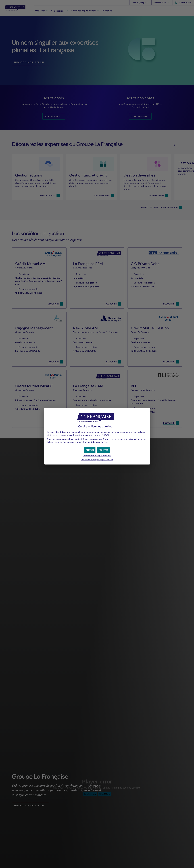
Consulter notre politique (97, 460)
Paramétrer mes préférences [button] (97, 456)
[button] (103, 450)
